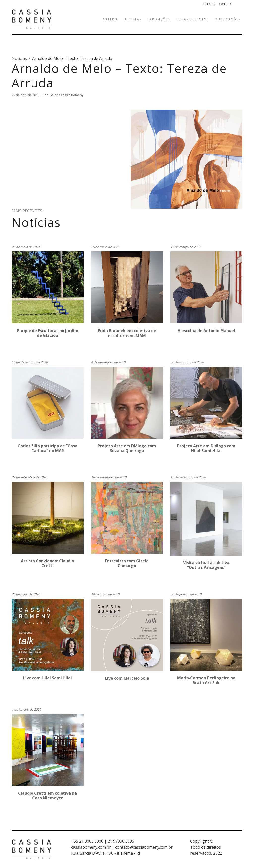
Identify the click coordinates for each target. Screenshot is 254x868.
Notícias (209, 4)
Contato (226, 4)
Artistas (133, 19)
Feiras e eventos (193, 19)
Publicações (228, 19)
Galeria (111, 19)
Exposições (159, 19)
